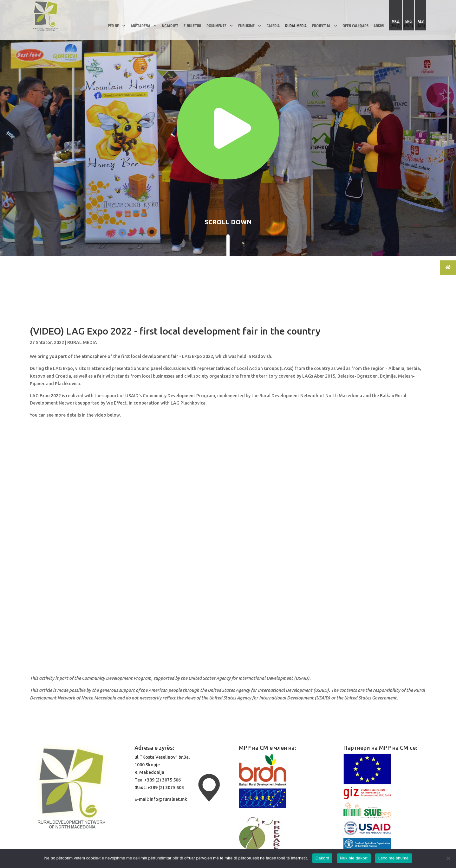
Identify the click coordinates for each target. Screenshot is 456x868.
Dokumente (216, 26)
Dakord (322, 858)
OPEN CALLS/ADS (355, 26)
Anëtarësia (140, 26)
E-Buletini (192, 26)
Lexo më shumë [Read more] (394, 858)
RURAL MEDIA (296, 26)
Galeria (273, 26)
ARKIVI (379, 26)
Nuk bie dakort (354, 858)
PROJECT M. (321, 26)
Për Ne (113, 26)
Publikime (246, 26)
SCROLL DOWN (228, 222)
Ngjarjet (170, 26)
